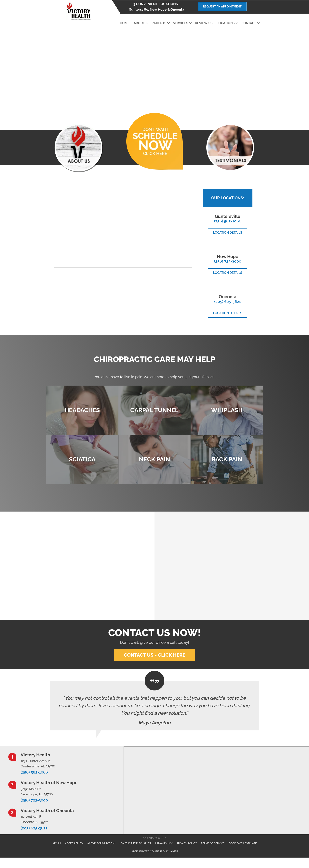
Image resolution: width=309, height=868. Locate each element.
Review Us (204, 23)
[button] (147, 23)
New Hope (158, 9)
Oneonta (177, 9)
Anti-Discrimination (101, 843)
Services (181, 23)
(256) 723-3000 (228, 261)
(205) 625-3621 (228, 302)
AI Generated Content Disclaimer (155, 851)
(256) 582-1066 (228, 221)
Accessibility (74, 843)
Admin (57, 843)
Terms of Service (213, 843)
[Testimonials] (154, 706)
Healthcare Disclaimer (135, 843)
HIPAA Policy (164, 843)
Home (125, 23)
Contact (249, 23)
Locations (226, 23)
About (139, 23)
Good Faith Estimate (243, 843)
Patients (159, 23)
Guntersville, (139, 9)
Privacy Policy (187, 843)
